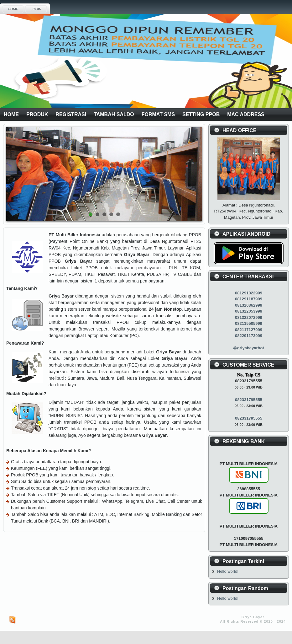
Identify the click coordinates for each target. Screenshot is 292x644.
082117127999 (249, 330)
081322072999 (249, 317)
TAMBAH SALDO (114, 114)
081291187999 (249, 299)
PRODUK (37, 114)
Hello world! (228, 571)
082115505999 (249, 323)
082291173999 (249, 336)
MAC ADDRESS (246, 114)
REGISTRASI (71, 114)
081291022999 (249, 293)
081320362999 (249, 305)
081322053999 (249, 311)
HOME (13, 9)
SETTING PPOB (201, 114)
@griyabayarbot (249, 348)
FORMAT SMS (158, 114)
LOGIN (36, 9)
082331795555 (249, 400)
